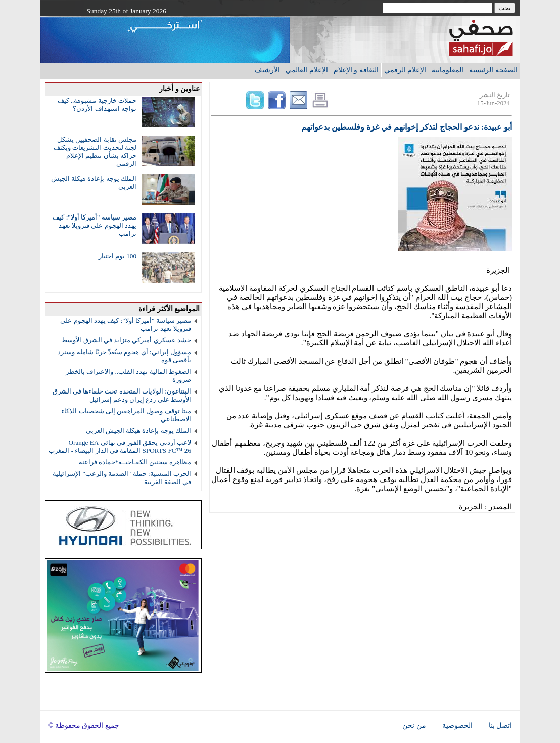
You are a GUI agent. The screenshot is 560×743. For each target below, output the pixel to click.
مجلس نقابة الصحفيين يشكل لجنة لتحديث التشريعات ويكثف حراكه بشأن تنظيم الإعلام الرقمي (95, 151)
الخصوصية (457, 726)
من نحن (414, 726)
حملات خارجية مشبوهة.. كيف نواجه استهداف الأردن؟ (97, 104)
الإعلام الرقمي (405, 70)
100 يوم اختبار (118, 256)
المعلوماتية (448, 70)
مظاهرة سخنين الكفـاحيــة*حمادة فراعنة (135, 462)
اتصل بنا (500, 726)
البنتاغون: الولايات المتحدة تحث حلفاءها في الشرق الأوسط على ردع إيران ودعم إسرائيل (122, 395)
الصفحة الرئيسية (493, 70)
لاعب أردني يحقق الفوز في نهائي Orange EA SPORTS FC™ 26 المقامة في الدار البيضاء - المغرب (120, 446)
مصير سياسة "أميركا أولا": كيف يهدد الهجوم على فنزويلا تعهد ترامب (95, 225)
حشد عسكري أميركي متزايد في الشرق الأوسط (126, 340)
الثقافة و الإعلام (356, 70)
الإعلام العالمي (307, 70)
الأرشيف (267, 70)
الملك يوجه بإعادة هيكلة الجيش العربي (138, 431)
